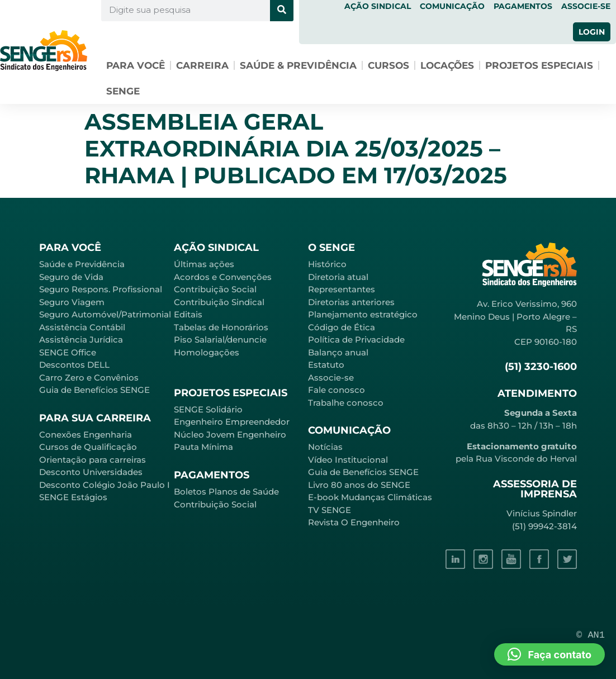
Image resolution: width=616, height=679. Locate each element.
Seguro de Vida (71, 277)
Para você (136, 65)
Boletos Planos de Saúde (226, 492)
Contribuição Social (215, 289)
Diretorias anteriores (351, 302)
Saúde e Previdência (82, 264)
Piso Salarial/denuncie (220, 340)
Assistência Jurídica (81, 340)
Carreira (202, 65)
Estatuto (326, 365)
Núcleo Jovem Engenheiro (230, 435)
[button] (549, 654)
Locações (447, 65)
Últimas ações (204, 264)
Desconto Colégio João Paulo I (105, 485)
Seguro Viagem (72, 302)
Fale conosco (337, 390)
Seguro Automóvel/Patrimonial (105, 314)
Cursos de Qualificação (88, 447)
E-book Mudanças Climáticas (370, 497)
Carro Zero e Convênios (89, 378)
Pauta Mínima (203, 447)
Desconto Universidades (91, 472)
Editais (188, 314)
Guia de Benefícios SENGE (94, 390)
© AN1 (591, 635)
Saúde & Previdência (298, 65)
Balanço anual (338, 352)
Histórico (327, 264)
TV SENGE (330, 510)
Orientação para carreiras (93, 460)
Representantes (342, 289)
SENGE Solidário (208, 409)
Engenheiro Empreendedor (232, 422)
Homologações (207, 352)
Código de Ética (342, 327)
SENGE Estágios (73, 497)
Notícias (325, 447)
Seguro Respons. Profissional (101, 289)
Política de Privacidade (356, 340)
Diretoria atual (338, 277)
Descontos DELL (74, 365)
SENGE (123, 91)
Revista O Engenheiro (354, 522)
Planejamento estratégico (363, 314)
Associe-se (331, 378)
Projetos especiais (539, 65)
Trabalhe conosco (346, 403)
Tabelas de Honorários (221, 327)
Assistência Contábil (82, 327)
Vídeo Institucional (348, 460)
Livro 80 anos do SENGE (359, 485)
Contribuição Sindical (219, 302)
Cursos (388, 65)
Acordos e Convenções (223, 277)
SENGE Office (68, 352)
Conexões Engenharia (86, 435)
